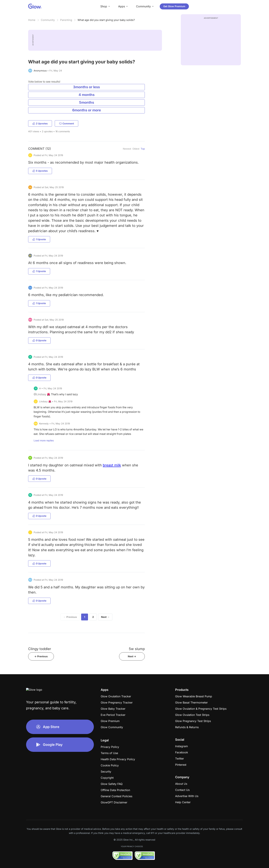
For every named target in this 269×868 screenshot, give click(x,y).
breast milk (112, 465)
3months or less (86, 87)
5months (87, 102)
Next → (105, 617)
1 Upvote (39, 239)
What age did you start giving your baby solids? (106, 20)
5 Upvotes (40, 171)
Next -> (132, 656)
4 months (87, 95)
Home (32, 20)
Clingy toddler (40, 649)
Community (48, 20)
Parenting (66, 20)
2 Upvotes (40, 123)
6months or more (87, 110)
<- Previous (41, 656)
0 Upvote (39, 340)
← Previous (70, 617)
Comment (66, 123)
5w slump (137, 649)
